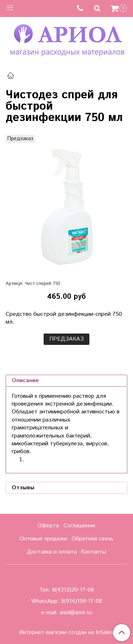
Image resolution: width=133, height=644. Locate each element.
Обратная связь (93, 539)
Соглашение (79, 526)
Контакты (93, 552)
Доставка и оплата (52, 552)
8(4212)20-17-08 (73, 590)
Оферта (48, 526)
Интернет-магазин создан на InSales (66, 633)
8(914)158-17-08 (82, 601)
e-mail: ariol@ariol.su (67, 613)
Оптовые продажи (43, 539)
